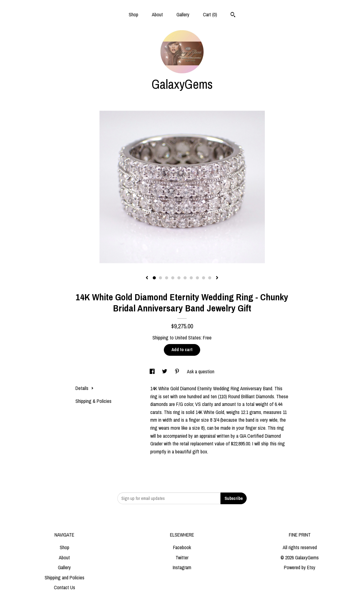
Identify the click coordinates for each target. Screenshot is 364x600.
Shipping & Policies (93, 401)
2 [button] (160, 278)
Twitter (182, 557)
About (157, 14)
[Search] (233, 15)
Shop (133, 14)
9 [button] (204, 278)
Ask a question (201, 371)
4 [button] (173, 278)
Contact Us (65, 587)
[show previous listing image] (147, 278)
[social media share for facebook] (153, 371)
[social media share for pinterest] (178, 371)
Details (85, 388)
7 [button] (191, 278)
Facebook (182, 547)
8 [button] (197, 278)
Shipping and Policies (65, 578)
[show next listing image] (217, 278)
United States (188, 338)
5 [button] (179, 278)
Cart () (210, 14)
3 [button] (167, 278)
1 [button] (154, 278)
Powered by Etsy (300, 567)
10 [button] (210, 278)
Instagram (182, 567)
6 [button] (185, 278)
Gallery (183, 14)
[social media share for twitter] (165, 371)
